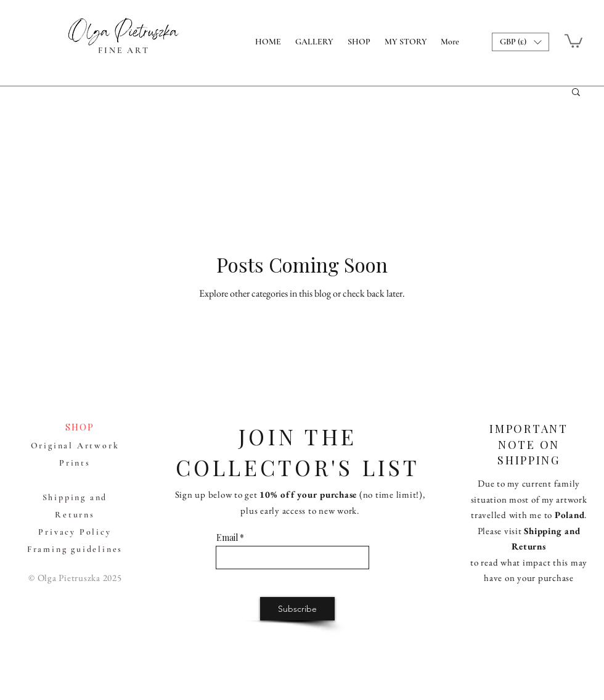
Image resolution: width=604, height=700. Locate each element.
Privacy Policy (75, 532)
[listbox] (520, 42)
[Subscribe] (297, 609)
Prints (75, 463)
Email (227, 538)
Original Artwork (75, 446)
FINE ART (124, 50)
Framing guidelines (75, 549)
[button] (520, 42)
